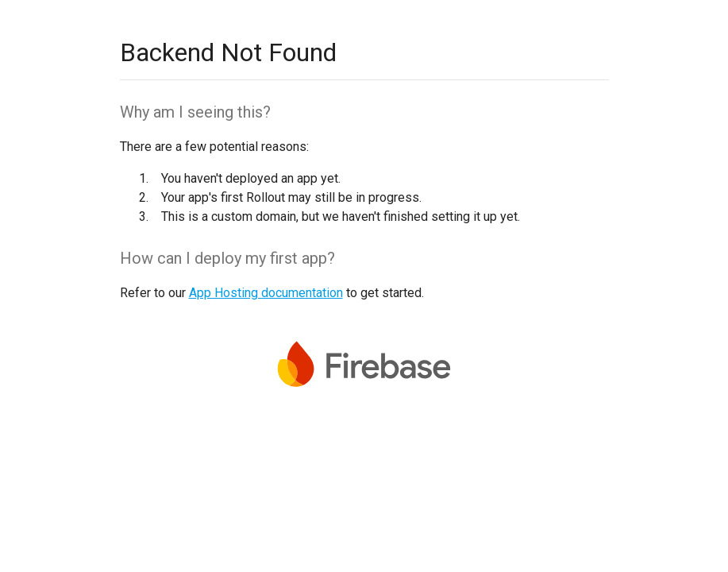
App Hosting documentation (266, 293)
